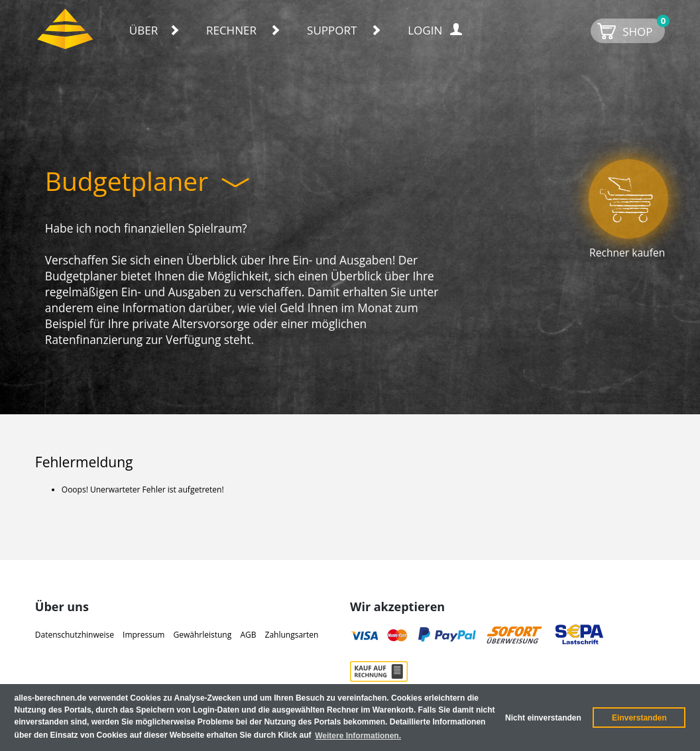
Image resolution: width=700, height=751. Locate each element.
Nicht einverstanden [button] (543, 718)
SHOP (644, 29)
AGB (248, 635)
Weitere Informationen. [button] (358, 736)
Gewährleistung (203, 635)
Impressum (144, 635)
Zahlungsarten (292, 635)
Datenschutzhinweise (75, 635)
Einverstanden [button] (639, 718)
